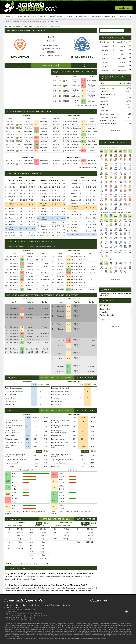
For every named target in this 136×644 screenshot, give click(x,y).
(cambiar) (105, 295)
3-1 (83, 141)
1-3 (36, 164)
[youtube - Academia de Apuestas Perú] (97, 606)
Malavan (44, 151)
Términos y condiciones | (13, 618)
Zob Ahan (28, 128)
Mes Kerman (20, 57)
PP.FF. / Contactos (41, 616)
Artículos (98, 16)
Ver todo (115, 130)
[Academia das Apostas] (97, 612)
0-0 (83, 91)
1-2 (113, 46)
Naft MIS (44, 144)
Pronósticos (56, 16)
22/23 (67, 81)
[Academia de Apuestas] (112, 612)
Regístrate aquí (29, 610)
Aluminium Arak (82, 57)
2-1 (36, 131)
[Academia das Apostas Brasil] (102, 612)
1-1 (36, 122)
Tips (69, 16)
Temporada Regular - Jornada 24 (51, 55)
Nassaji (44, 131)
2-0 (83, 81)
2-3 (36, 138)
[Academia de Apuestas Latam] (117, 612)
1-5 (113, 50)
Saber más (54, 22)
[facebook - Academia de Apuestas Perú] (102, 606)
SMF (17, 612)
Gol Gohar (28, 135)
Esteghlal (44, 138)
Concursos (126, 16)
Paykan (28, 141)
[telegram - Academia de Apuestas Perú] (107, 606)
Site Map (8, 612)
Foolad (44, 125)
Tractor (75, 131)
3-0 (22, 289)
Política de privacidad (30, 618)
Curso (43, 16)
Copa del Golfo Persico (51, 49)
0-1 (83, 86)
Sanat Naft (28, 161)
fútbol (72, 624)
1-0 (36, 128)
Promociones (111, 16)
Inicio (10, 16)
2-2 (22, 286)
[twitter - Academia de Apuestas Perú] (92, 606)
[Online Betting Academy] (107, 612)
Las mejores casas (27, 16)
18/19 (67, 96)
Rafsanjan (91, 135)
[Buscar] (128, 30)
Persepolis (44, 164)
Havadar (28, 122)
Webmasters (38, 614)
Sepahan (28, 148)
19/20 (67, 86)
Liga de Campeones (93, 627)
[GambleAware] (11, 642)
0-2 (22, 273)
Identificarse (124, 8)
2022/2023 (51, 52)
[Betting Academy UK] (121, 612)
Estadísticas (83, 16)
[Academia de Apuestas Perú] (92, 612)
